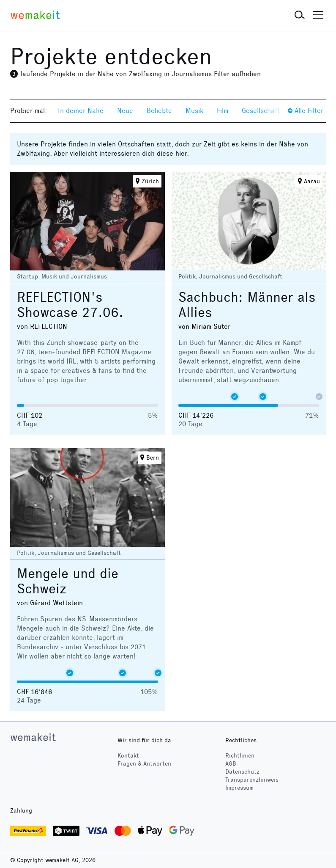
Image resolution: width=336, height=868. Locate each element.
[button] (300, 15)
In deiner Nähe (81, 111)
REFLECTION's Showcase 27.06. (70, 305)
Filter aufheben (237, 74)
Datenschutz (242, 772)
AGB (231, 764)
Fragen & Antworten (144, 764)
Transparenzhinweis (252, 780)
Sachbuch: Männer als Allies (247, 305)
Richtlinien (240, 756)
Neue (125, 111)
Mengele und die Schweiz (68, 581)
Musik (194, 111)
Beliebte (159, 111)
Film (223, 111)
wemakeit (33, 737)
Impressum (239, 788)
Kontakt (128, 756)
